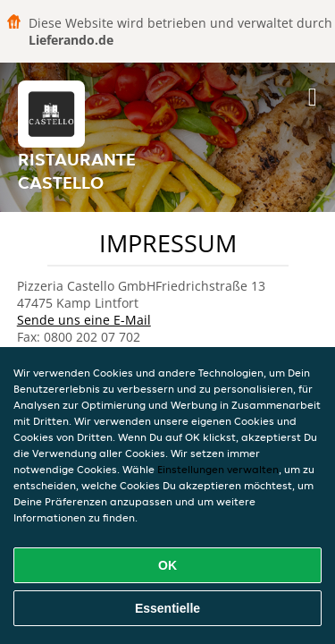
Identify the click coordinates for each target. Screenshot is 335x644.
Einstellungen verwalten (218, 469)
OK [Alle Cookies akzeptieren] (167, 565)
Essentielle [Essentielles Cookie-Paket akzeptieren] (167, 608)
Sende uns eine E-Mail (84, 320)
